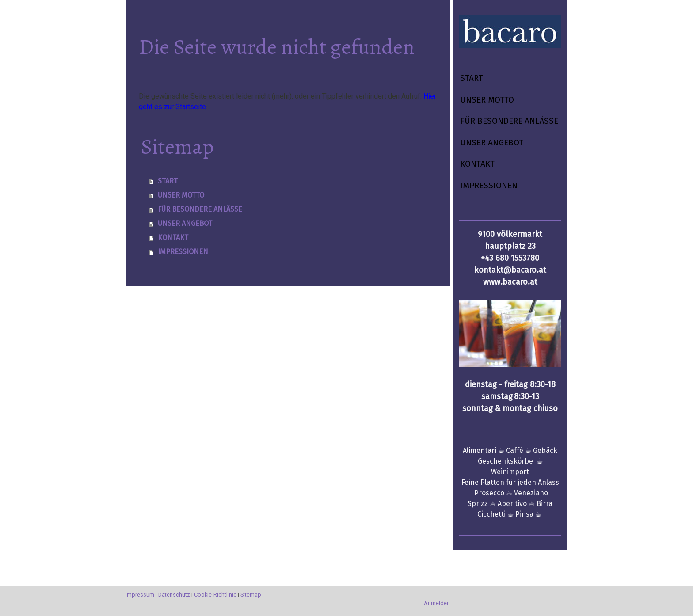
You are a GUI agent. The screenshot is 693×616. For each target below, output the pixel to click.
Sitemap (251, 595)
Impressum (140, 595)
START (472, 78)
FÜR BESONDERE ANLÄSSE (509, 121)
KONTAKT (477, 164)
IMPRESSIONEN (489, 185)
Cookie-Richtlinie (215, 595)
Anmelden (437, 603)
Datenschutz (174, 595)
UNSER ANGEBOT (492, 143)
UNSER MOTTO (487, 100)
